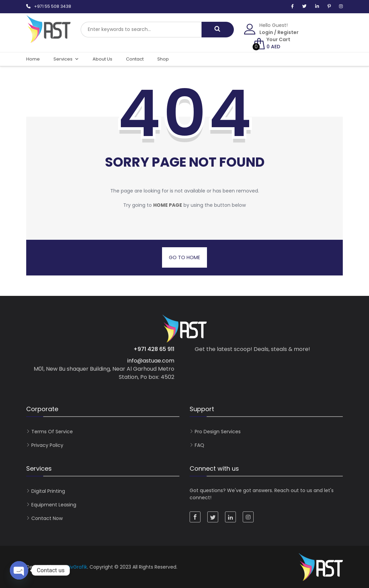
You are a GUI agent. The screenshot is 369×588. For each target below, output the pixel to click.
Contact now (47, 518)
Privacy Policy (47, 445)
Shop (163, 59)
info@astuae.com (151, 361)
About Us (102, 59)
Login (266, 32)
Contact (135, 59)
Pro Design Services (218, 432)
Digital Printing (48, 491)
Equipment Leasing (54, 505)
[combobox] (141, 30)
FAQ (199, 445)
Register (288, 32)
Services (66, 59)
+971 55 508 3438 (53, 6)
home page (168, 205)
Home (33, 59)
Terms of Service (52, 432)
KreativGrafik (72, 567)
